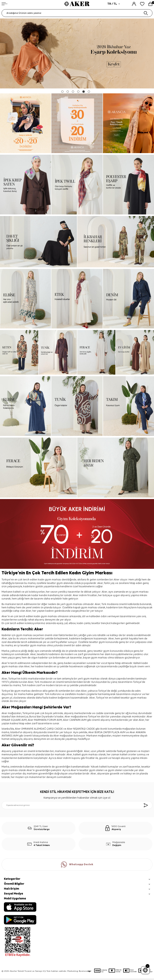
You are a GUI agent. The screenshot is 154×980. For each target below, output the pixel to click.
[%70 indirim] (77, 534)
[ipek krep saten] (26, 185)
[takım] (128, 406)
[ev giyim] (135, 352)
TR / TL (114, 4)
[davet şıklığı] (38, 242)
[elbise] (26, 299)
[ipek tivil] (77, 185)
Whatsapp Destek (77, 864)
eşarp (60, 623)
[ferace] (96, 352)
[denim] (128, 299)
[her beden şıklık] (116, 467)
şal (66, 623)
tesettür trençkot (101, 623)
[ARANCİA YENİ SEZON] (26, 123)
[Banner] (77, 123)
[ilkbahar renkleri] (116, 242)
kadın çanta (84, 623)
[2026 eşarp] (77, 53)
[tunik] (58, 352)
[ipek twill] (128, 123)
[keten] (19, 352)
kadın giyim (40, 616)
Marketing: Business (79, 971)
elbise (72, 623)
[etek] (77, 299)
